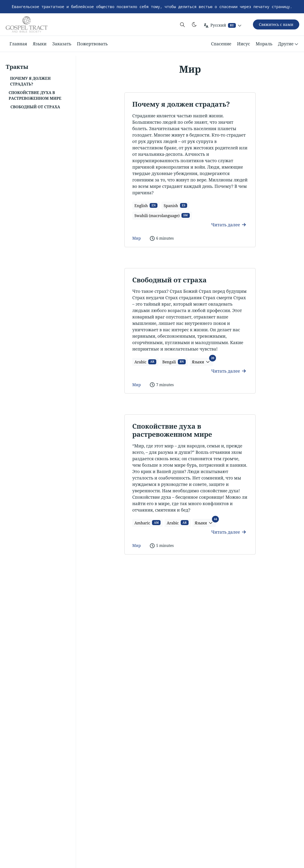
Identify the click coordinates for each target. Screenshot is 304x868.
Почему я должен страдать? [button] (30, 81)
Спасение (221, 44)
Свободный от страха (169, 280)
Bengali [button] (174, 362)
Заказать (62, 44)
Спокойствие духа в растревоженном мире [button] (35, 95)
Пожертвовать (92, 44)
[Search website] (182, 24)
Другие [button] (289, 44)
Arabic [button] (145, 362)
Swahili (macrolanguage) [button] (162, 216)
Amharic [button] (147, 523)
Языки (40, 44)
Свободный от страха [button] (35, 107)
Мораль (264, 44)
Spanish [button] (175, 206)
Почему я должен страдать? (181, 104)
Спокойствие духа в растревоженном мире (172, 430)
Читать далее (228, 225)
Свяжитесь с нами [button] (276, 24)
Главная (18, 44)
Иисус (244, 44)
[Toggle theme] (194, 24)
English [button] (146, 206)
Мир (137, 238)
